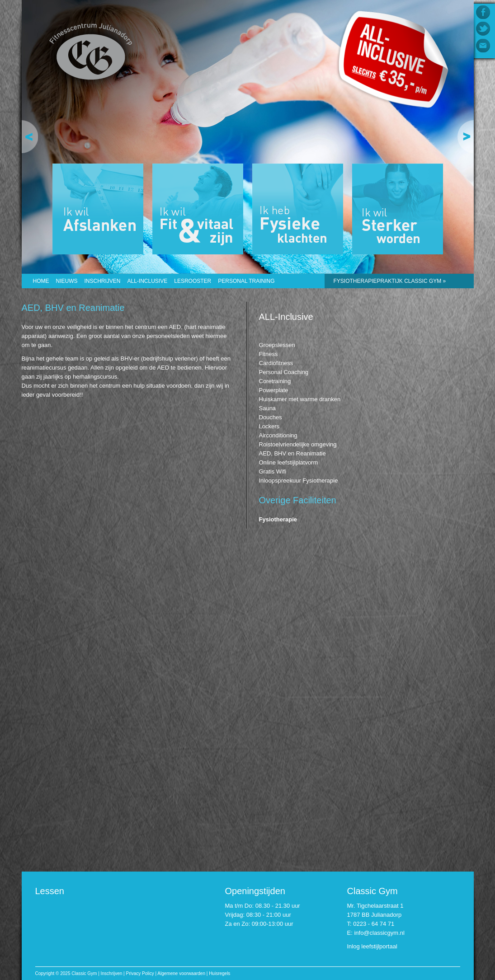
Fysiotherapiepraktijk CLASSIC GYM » (390, 281)
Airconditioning (278, 435)
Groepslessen (277, 345)
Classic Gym (91, 53)
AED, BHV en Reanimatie (292, 453)
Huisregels (219, 973)
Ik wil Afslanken (98, 209)
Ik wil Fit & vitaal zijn (198, 209)
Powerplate (274, 390)
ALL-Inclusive (148, 281)
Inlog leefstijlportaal (372, 946)
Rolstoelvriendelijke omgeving (298, 444)
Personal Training (246, 281)
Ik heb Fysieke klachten (298, 209)
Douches (271, 417)
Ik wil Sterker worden (398, 209)
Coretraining (275, 381)
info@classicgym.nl (379, 933)
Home (41, 281)
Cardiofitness (276, 363)
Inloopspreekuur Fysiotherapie (299, 481)
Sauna (268, 408)
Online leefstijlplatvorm (289, 462)
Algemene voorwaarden (181, 973)
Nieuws (67, 281)
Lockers (269, 426)
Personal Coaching (284, 372)
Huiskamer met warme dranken (300, 399)
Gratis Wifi (273, 471)
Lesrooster (193, 281)
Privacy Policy (140, 973)
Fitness (269, 354)
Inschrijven (103, 281)
